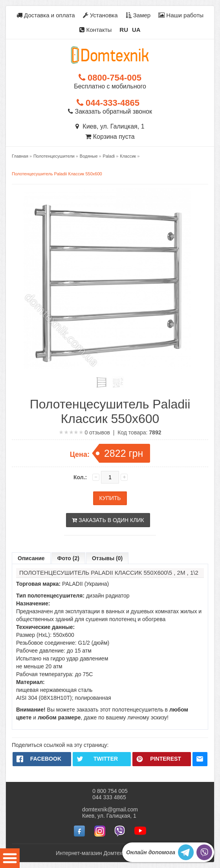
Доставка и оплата (46, 15)
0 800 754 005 (110, 791)
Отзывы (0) (107, 558)
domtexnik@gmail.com (110, 809)
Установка (100, 15)
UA (136, 30)
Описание (31, 558)
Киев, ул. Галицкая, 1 (110, 126)
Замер (138, 15)
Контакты (95, 30)
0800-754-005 (110, 78)
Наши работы (181, 15)
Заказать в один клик (108, 520)
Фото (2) (68, 558)
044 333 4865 (109, 797)
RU (124, 30)
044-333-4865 (108, 103)
